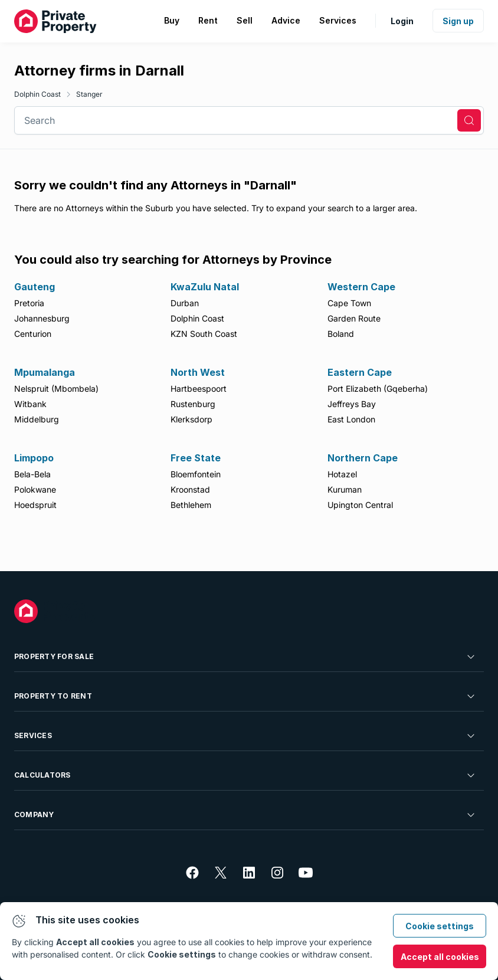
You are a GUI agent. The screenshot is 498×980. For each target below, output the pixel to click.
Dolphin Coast (37, 94)
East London (351, 419)
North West (198, 372)
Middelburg (37, 419)
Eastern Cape (360, 372)
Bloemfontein (196, 474)
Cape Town (349, 303)
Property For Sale (245, 657)
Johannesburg (42, 318)
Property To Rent (245, 696)
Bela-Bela (32, 474)
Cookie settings (440, 926)
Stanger (89, 94)
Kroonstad (190, 489)
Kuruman (345, 489)
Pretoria (29, 303)
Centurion (33, 334)
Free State (196, 458)
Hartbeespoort (199, 389)
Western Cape (361, 287)
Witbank (30, 404)
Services (245, 736)
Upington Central (360, 505)
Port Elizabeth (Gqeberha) (378, 389)
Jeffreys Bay (352, 404)
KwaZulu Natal (205, 287)
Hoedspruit (35, 505)
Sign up (458, 21)
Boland (341, 334)
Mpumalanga (45, 372)
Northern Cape (363, 458)
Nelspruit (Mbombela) (56, 389)
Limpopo (34, 458)
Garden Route (354, 318)
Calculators (245, 775)
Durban (185, 303)
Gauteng (35, 287)
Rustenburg (193, 404)
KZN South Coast (204, 334)
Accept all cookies (440, 957)
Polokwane (35, 489)
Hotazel (342, 474)
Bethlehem (191, 505)
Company (245, 815)
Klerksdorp (191, 419)
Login (402, 21)
